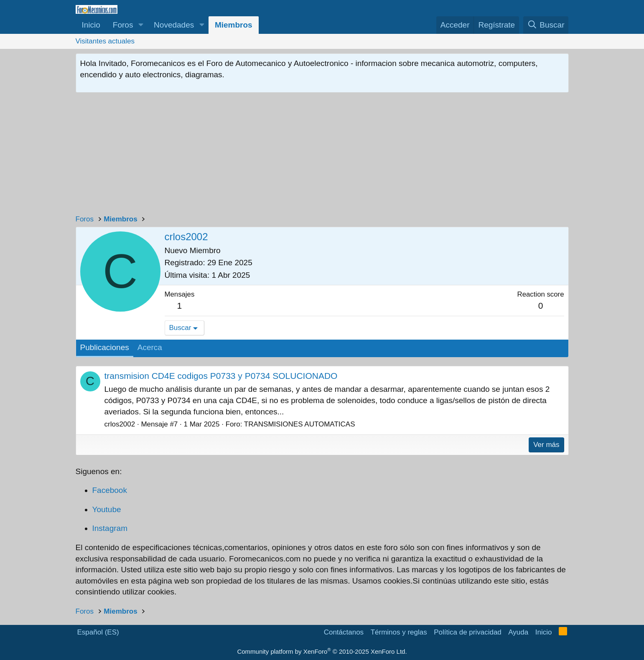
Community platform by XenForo (322, 651)
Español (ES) (98, 632)
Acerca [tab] (150, 347)
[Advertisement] (322, 155)
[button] (141, 25)
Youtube (107, 509)
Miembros (234, 25)
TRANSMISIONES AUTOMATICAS (300, 424)
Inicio (91, 25)
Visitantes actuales (105, 41)
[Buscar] (546, 25)
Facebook (110, 490)
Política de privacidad (468, 632)
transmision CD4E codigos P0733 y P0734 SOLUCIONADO (221, 376)
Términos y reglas (399, 632)
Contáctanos (344, 632)
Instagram (110, 528)
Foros (123, 25)
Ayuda (518, 632)
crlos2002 (120, 424)
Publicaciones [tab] (105, 347)
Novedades (174, 25)
